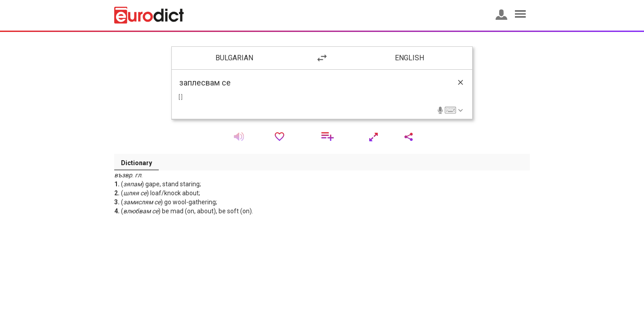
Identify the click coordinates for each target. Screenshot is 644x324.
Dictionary (136, 163)
